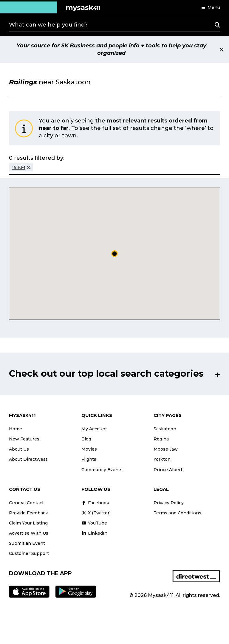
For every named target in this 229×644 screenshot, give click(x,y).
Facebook (95, 503)
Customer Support (29, 553)
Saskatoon (165, 429)
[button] (211, 7)
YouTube (94, 523)
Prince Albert (168, 470)
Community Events (102, 470)
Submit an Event (27, 543)
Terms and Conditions (177, 513)
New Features (24, 439)
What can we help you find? (48, 25)
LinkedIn (94, 533)
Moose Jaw (166, 449)
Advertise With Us (29, 533)
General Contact (26, 503)
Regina (161, 439)
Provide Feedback (28, 513)
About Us (19, 449)
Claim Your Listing (28, 523)
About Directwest (28, 459)
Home (16, 429)
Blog (86, 439)
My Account (94, 429)
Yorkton (162, 459)
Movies (89, 449)
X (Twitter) (96, 513)
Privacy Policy (169, 503)
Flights (89, 459)
